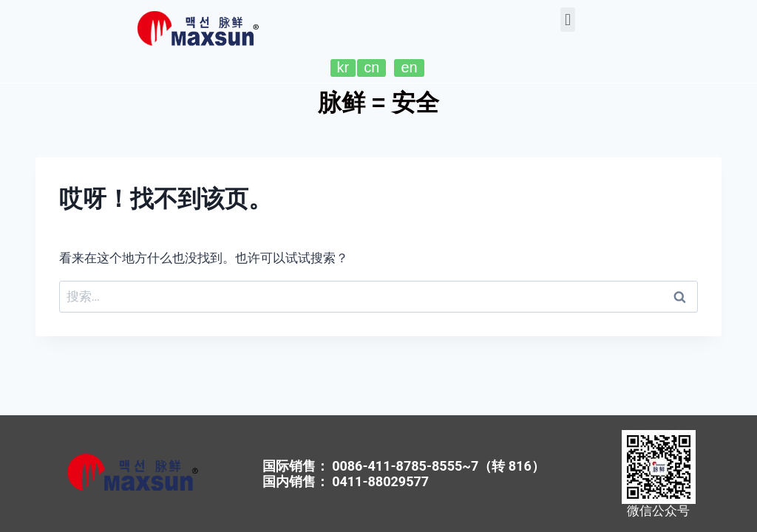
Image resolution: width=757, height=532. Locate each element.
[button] (567, 20)
